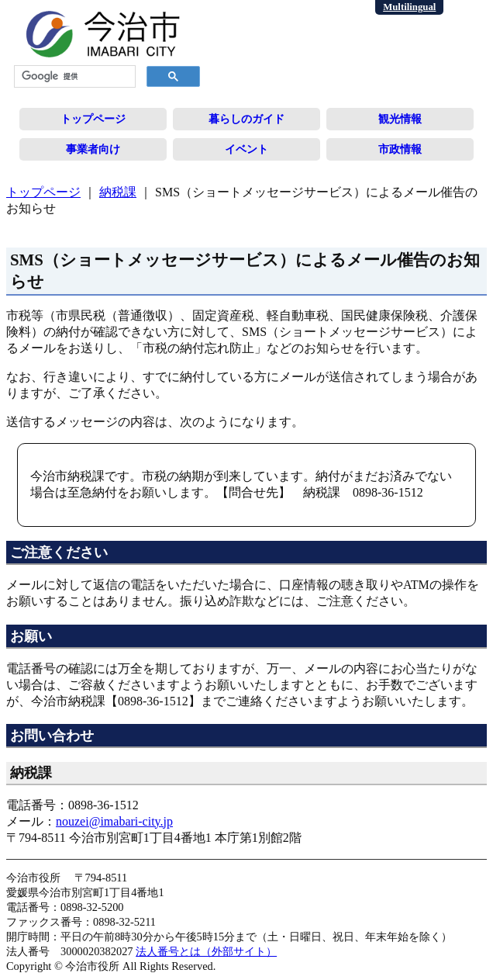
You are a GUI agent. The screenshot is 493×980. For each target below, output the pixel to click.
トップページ (93, 119)
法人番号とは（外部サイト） (206, 951)
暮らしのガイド (246, 119)
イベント (246, 149)
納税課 (118, 192)
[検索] (73, 77)
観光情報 (400, 119)
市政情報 (400, 149)
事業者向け (93, 149)
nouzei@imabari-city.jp (114, 821)
